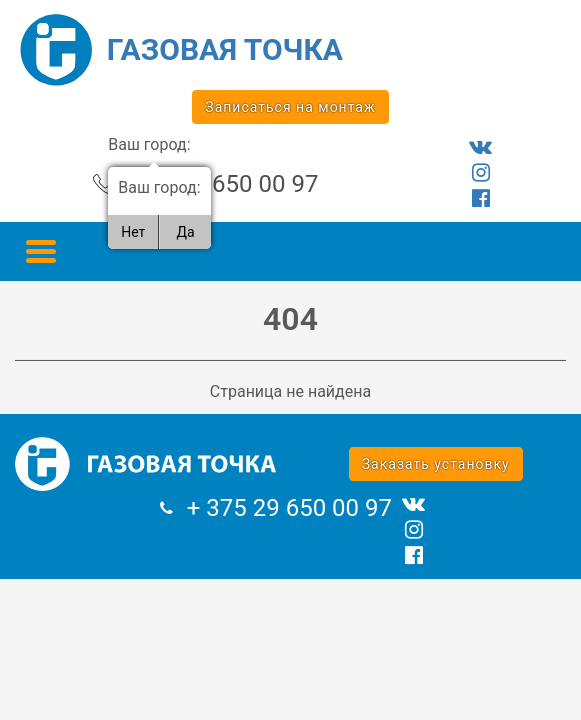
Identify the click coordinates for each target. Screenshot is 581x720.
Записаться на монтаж (290, 107)
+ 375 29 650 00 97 (215, 184)
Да (185, 232)
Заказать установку (436, 464)
